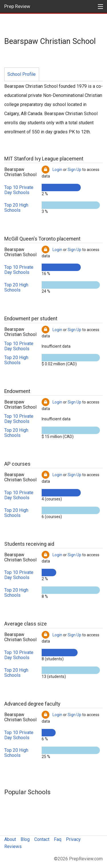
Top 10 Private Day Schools (19, 190)
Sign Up (74, 170)
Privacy (73, 839)
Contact (42, 839)
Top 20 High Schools (16, 208)
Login (57, 170)
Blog (25, 839)
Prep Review (17, 6)
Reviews (13, 846)
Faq (58, 839)
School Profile (22, 74)
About (10, 839)
